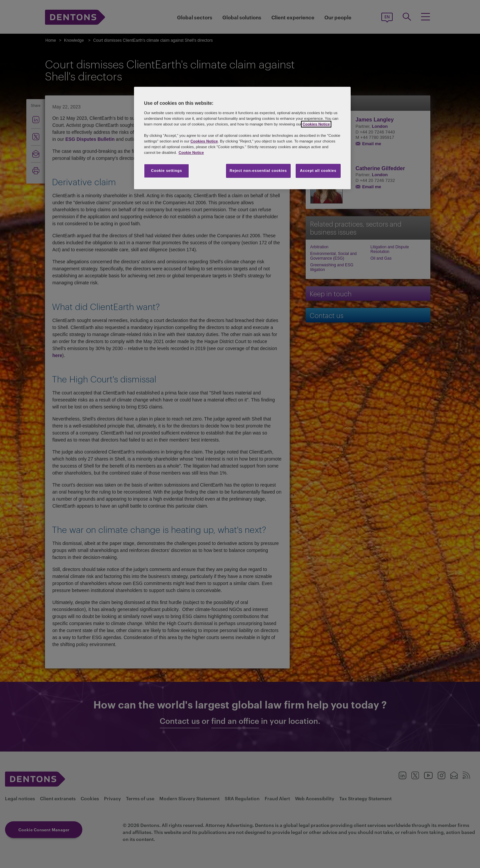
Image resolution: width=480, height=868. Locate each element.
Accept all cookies (318, 171)
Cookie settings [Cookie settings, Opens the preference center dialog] (166, 171)
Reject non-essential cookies (258, 171)
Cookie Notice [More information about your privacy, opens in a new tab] (191, 153)
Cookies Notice (316, 124)
